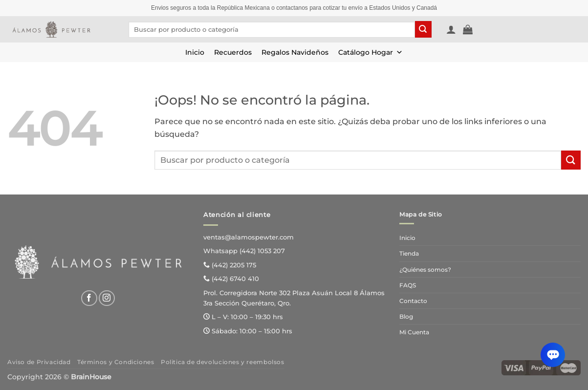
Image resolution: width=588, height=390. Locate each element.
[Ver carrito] (468, 29)
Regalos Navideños (295, 52)
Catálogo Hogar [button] (370, 52)
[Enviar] (423, 29)
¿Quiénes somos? (425, 270)
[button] (451, 29)
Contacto (413, 301)
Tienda (409, 253)
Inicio (195, 52)
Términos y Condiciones (116, 362)
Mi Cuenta (414, 332)
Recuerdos (233, 52)
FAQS (408, 285)
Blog (406, 316)
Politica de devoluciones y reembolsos (223, 362)
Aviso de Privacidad (39, 362)
